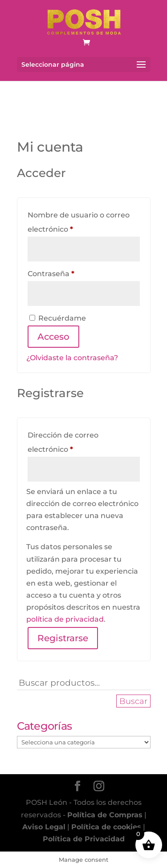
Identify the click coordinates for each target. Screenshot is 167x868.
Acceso (53, 337)
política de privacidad (65, 619)
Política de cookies (106, 827)
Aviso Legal (44, 827)
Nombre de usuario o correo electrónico (79, 222)
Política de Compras (105, 815)
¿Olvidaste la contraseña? (72, 358)
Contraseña (71, 272)
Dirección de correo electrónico (70, 442)
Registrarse (63, 638)
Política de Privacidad (84, 839)
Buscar (133, 701)
